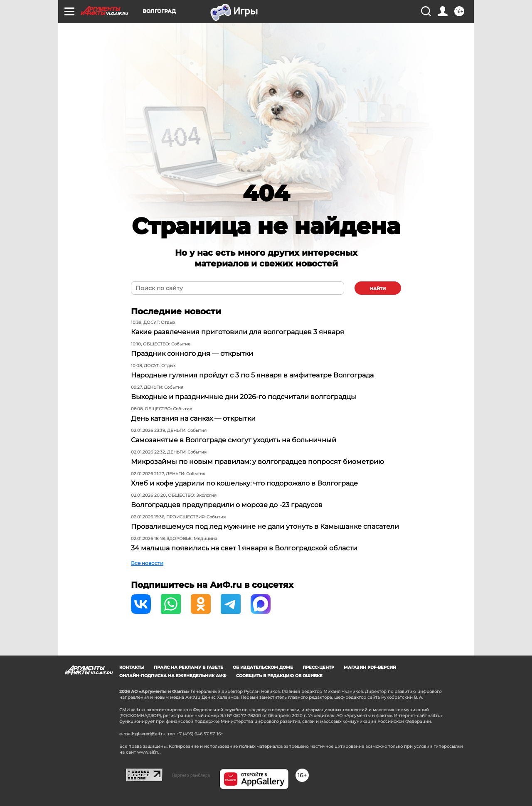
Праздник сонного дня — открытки (192, 354)
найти (378, 289)
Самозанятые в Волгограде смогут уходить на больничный (234, 440)
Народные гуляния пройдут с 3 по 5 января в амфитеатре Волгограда (252, 375)
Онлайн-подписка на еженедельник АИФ (173, 676)
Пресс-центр (318, 667)
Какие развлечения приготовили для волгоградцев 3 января (238, 332)
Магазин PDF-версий (370, 667)
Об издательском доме (263, 667)
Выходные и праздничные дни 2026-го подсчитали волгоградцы (244, 397)
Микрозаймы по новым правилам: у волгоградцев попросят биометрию (257, 462)
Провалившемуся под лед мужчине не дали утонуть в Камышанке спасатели (265, 526)
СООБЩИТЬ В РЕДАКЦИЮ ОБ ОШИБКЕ (279, 676)
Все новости (147, 563)
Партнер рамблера (191, 775)
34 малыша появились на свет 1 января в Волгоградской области (244, 548)
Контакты (132, 667)
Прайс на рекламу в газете (188, 667)
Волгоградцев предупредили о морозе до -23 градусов (227, 505)
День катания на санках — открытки (193, 418)
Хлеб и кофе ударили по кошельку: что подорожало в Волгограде (244, 483)
